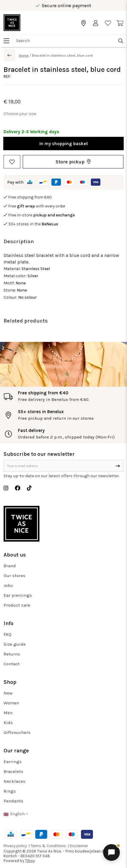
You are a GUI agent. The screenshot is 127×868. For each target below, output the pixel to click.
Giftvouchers (17, 732)
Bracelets (13, 771)
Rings (10, 791)
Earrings (13, 762)
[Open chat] (111, 852)
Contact (12, 664)
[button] (73, 162)
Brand (10, 566)
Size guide (15, 644)
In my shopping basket (64, 144)
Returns (12, 654)
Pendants (13, 801)
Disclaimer (79, 846)
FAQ (7, 634)
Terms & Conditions (48, 846)
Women (11, 703)
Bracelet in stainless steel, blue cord (62, 55)
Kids (8, 723)
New (8, 693)
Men (8, 713)
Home (24, 55)
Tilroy (30, 861)
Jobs (8, 585)
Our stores (14, 576)
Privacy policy (15, 846)
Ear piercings (18, 595)
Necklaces (14, 781)
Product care (17, 605)
